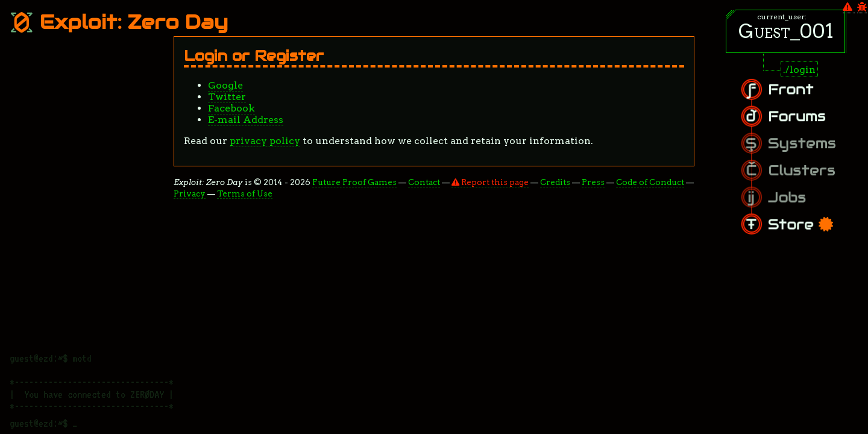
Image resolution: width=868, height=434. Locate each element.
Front (803, 97)
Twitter (227, 97)
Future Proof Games (354, 182)
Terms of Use (245, 193)
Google (225, 85)
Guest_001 (786, 31)
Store (810, 218)
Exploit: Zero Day (119, 22)
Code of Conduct (650, 182)
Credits (555, 182)
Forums (807, 120)
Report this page (490, 182)
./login (799, 70)
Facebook (231, 108)
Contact (424, 182)
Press (593, 182)
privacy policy (265, 141)
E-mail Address (246, 120)
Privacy (190, 193)
